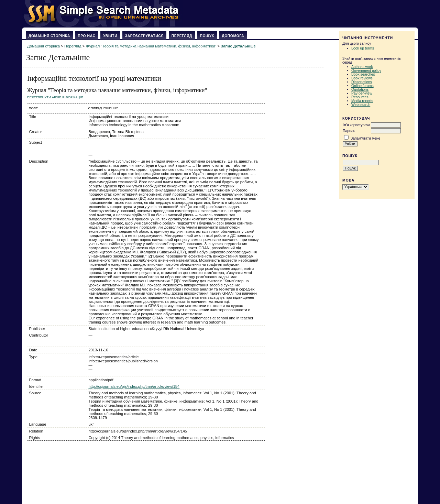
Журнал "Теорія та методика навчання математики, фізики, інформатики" (151, 46)
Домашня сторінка (49, 36)
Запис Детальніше (238, 46)
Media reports (362, 101)
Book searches (363, 74)
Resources (360, 97)
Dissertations (362, 82)
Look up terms (363, 48)
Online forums (362, 86)
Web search (361, 105)
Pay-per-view (362, 93)
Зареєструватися (145, 36)
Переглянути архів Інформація (55, 97)
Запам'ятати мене (365, 138)
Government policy (366, 71)
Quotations (360, 90)
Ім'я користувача (356, 125)
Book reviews (362, 78)
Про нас (86, 36)
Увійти (110, 36)
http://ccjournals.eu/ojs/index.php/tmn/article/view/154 (134, 386)
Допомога (233, 36)
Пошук (207, 36)
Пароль (349, 131)
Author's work (362, 67)
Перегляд (182, 36)
